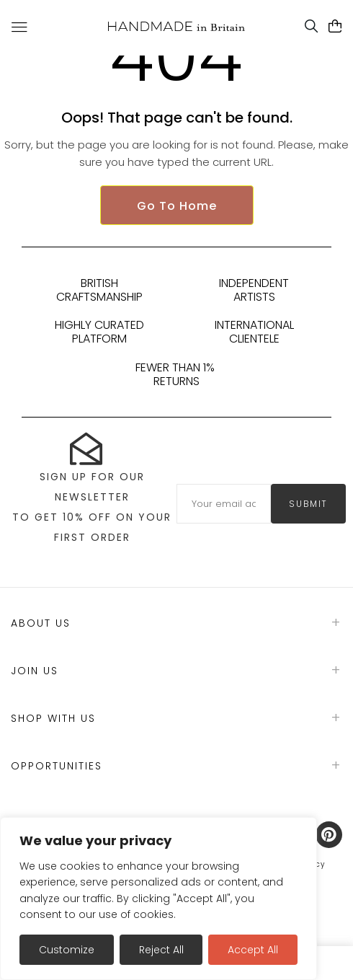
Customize (67, 950)
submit (308, 504)
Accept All (253, 950)
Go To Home (177, 206)
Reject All (161, 950)
